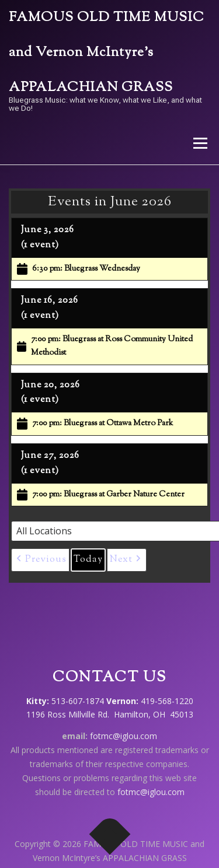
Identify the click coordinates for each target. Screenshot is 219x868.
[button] (40, 560)
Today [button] (88, 560)
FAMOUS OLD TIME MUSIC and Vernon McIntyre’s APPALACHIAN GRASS (107, 53)
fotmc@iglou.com (124, 736)
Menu (199, 143)
